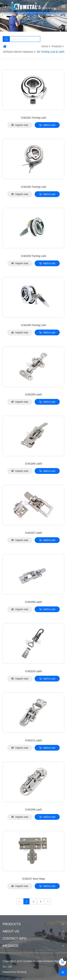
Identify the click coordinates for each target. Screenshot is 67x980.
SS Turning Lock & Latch (51, 52)
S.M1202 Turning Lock (33, 187)
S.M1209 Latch (33, 810)
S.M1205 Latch (33, 394)
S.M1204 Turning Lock (33, 325)
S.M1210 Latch (33, 671)
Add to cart (49, 125)
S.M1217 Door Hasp (33, 879)
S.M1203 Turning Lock (33, 256)
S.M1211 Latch (33, 740)
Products (57, 46)
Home (45, 46)
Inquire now (22, 125)
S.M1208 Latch (33, 602)
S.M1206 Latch (33, 464)
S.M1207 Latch (33, 533)
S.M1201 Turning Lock (33, 118)
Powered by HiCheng (14, 972)
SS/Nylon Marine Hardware (18, 52)
